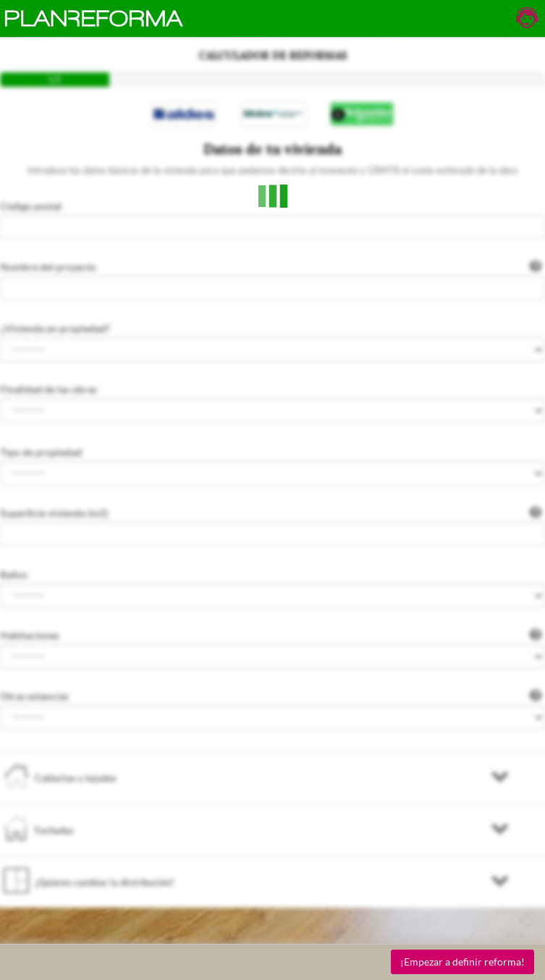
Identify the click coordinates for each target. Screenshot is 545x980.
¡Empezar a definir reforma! (462, 962)
